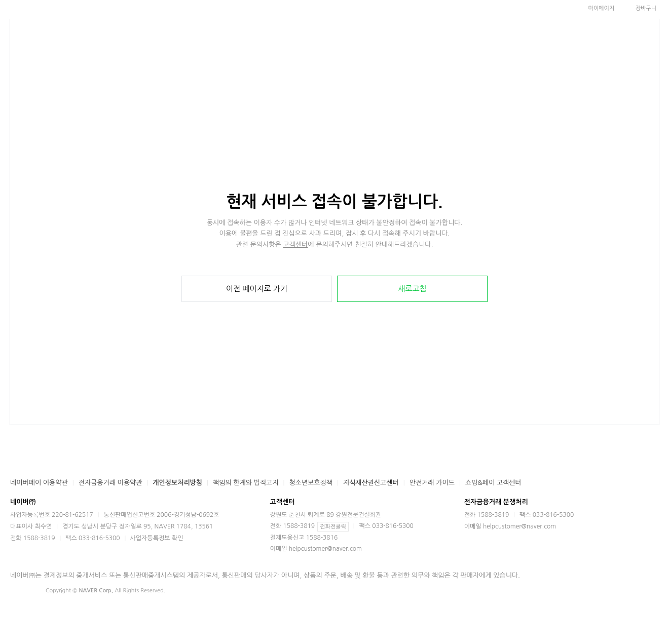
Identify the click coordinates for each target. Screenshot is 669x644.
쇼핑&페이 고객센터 (493, 483)
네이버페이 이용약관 (39, 483)
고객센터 (295, 244)
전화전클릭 (333, 527)
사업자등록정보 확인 (157, 538)
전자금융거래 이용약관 (110, 483)
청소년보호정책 (311, 483)
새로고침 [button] (412, 289)
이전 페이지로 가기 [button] (257, 289)
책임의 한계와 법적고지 (246, 483)
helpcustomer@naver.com (325, 549)
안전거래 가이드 (432, 483)
